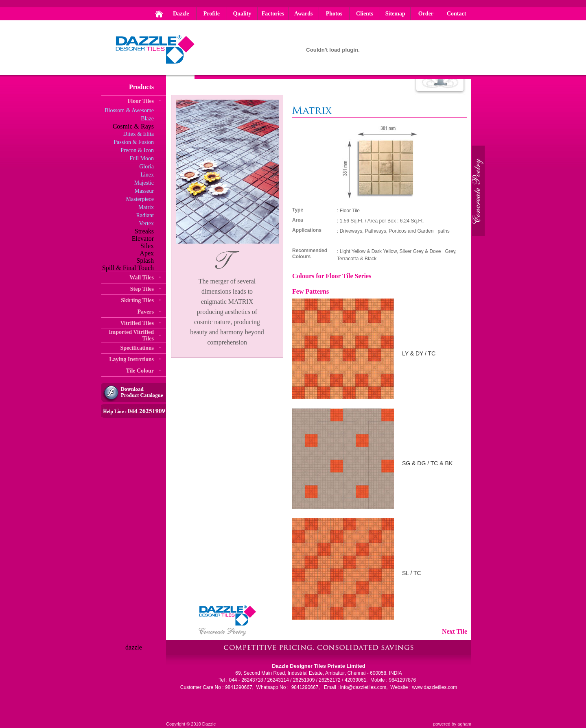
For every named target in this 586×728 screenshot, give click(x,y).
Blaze (147, 119)
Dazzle (181, 14)
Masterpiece (140, 199)
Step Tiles (142, 289)
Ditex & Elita (139, 134)
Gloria (146, 167)
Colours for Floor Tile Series (332, 276)
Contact (456, 14)
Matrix (146, 207)
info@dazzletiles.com (363, 687)
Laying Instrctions (131, 359)
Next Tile (455, 631)
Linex (147, 175)
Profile (212, 14)
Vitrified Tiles (137, 323)
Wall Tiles (142, 278)
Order (426, 14)
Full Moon (142, 158)
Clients (365, 14)
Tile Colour (140, 371)
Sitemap (395, 14)
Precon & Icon (137, 150)
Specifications (137, 348)
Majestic (144, 183)
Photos (334, 14)
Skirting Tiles (137, 300)
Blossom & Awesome (129, 110)
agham (464, 724)
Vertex (146, 223)
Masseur (144, 191)
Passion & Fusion (134, 142)
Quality (242, 14)
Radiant (145, 215)
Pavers (146, 312)
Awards (304, 14)
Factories (273, 14)
